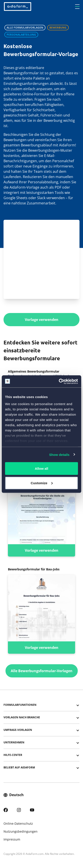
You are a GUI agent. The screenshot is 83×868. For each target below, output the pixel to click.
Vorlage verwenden (42, 320)
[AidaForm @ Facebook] (6, 809)
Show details (59, 454)
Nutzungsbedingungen (21, 831)
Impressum (12, 839)
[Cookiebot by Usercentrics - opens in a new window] (59, 381)
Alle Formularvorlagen (25, 28)
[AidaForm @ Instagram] (19, 809)
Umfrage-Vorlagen (18, 730)
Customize (42, 483)
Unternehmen (14, 742)
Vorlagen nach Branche (22, 717)
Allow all (42, 469)
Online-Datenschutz (18, 823)
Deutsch (14, 795)
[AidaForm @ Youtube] (32, 809)
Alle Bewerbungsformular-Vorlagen (42, 671)
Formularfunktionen (20, 705)
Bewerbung (58, 28)
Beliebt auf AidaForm (19, 767)
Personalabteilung (21, 35)
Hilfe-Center (13, 755)
